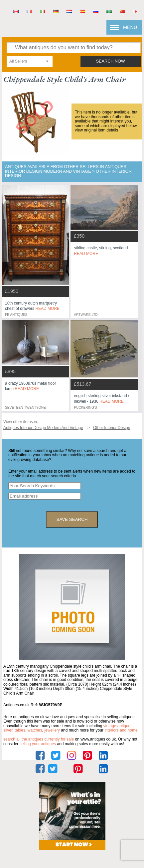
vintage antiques (118, 726)
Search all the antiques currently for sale (39, 739)
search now (111, 61)
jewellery (52, 730)
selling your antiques (38, 744)
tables (20, 730)
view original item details (96, 130)
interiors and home (121, 730)
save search (72, 519)
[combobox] (30, 61)
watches (35, 730)
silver (8, 730)
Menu (130, 27)
